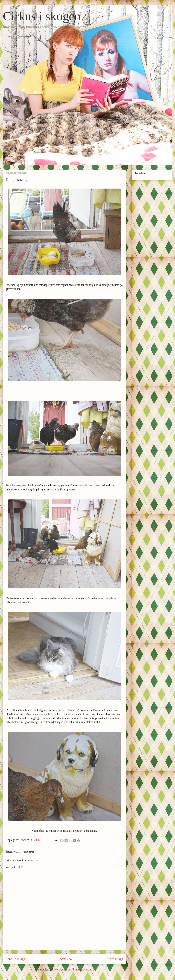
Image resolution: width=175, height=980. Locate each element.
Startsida (66, 959)
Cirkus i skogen (42, 16)
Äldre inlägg (115, 959)
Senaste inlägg (15, 959)
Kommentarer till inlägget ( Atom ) (74, 969)
